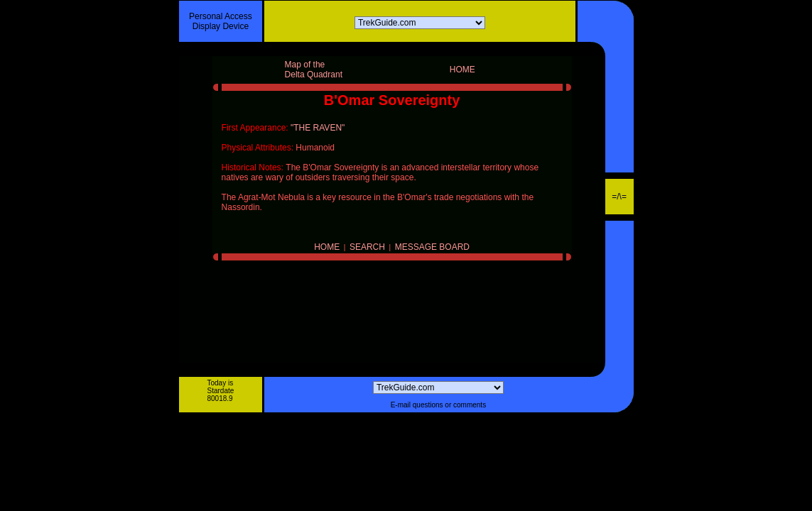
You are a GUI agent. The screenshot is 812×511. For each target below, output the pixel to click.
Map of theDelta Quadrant (314, 70)
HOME (327, 247)
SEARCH (367, 247)
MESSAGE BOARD (432, 247)
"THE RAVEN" (318, 128)
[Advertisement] (406, 454)
